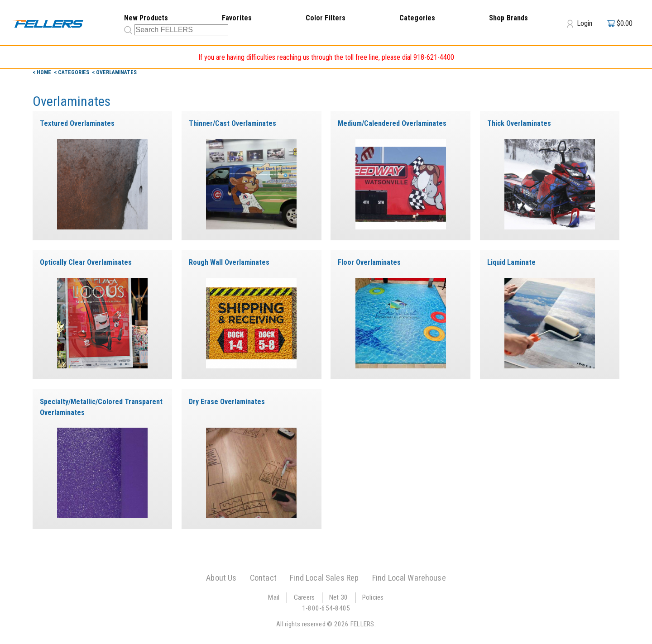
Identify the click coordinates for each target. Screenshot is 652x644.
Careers (304, 597)
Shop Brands (509, 18)
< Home (43, 72)
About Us (221, 578)
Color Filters (326, 18)
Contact (263, 578)
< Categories (72, 72)
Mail (274, 597)
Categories (417, 18)
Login (580, 24)
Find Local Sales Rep (324, 578)
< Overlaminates (114, 72)
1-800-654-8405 (326, 608)
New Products (146, 18)
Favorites (237, 18)
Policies (373, 597)
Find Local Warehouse (409, 578)
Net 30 (339, 597)
